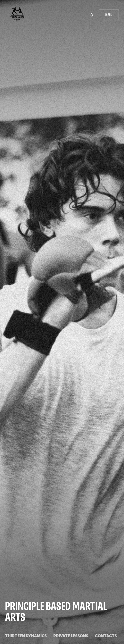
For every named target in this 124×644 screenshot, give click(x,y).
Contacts (106, 636)
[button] (92, 15)
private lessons (71, 636)
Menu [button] (109, 15)
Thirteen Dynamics (26, 636)
